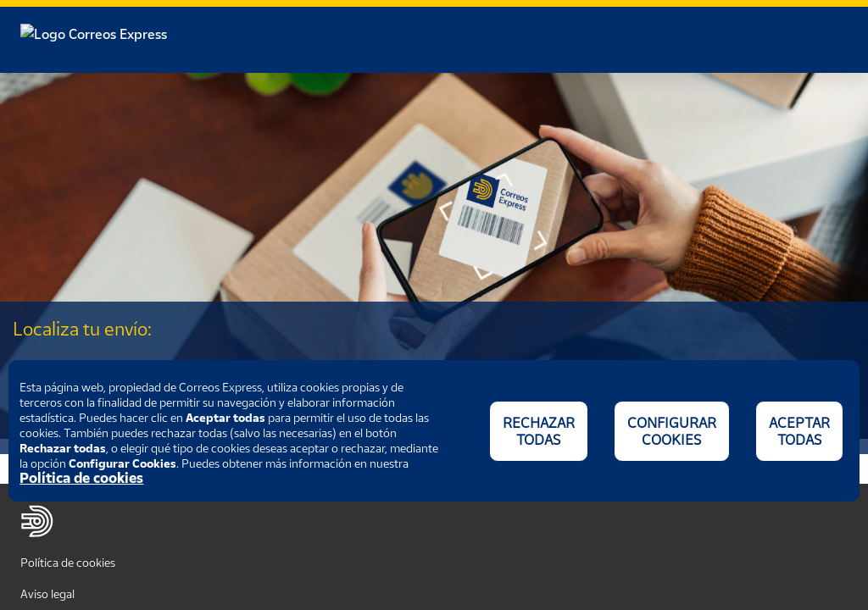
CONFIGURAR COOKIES (672, 431)
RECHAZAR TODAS (539, 431)
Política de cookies (68, 562)
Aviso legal (47, 593)
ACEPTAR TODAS (799, 431)
